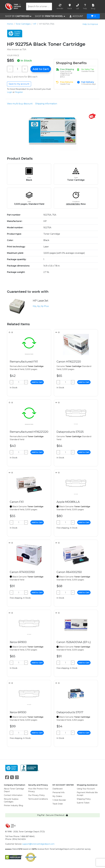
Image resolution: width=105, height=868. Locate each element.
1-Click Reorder (59, 800)
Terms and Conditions (38, 799)
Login (10, 92)
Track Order (58, 804)
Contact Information (13, 795)
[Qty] (17, 69)
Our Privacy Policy (36, 795)
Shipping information (46, 104)
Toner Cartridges (23, 24)
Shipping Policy (84, 799)
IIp (38, 306)
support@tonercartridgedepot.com (38, 844)
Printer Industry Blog (13, 805)
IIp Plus (45, 306)
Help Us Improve (90, 24)
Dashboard (57, 789)
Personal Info (59, 792)
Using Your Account (86, 789)
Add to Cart (41, 69)
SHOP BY (18, 16)
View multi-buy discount (20, 104)
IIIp (34, 306)
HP (35, 24)
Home (10, 24)
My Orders (57, 796)
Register (19, 92)
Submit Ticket (83, 803)
